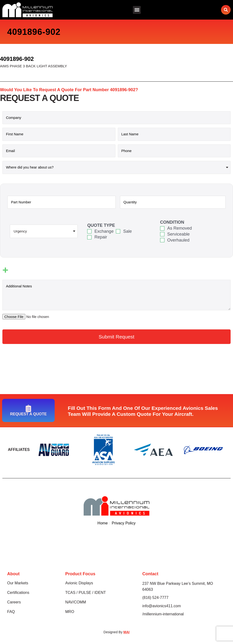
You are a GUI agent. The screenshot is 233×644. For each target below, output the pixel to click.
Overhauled (178, 240)
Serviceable (179, 234)
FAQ (11, 612)
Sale (127, 232)
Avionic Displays (79, 583)
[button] (137, 10)
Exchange (104, 232)
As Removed (180, 228)
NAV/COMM (76, 603)
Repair (101, 237)
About (13, 574)
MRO (70, 612)
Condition (172, 222)
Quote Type (101, 226)
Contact (150, 574)
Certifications (18, 593)
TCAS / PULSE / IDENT (86, 593)
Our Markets (18, 583)
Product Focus (80, 574)
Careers (14, 603)
